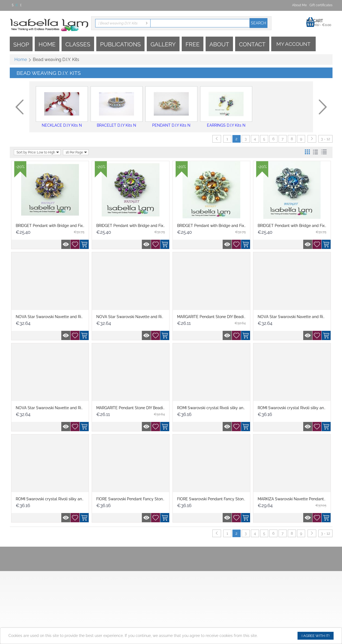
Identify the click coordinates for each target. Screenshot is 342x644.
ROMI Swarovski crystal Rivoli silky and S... (214, 408)
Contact (252, 44)
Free (193, 44)
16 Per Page (76, 152)
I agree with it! (316, 636)
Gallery (163, 44)
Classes (78, 44)
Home (47, 44)
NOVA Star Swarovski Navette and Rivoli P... (54, 317)
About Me (299, 5)
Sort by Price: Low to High (38, 152)
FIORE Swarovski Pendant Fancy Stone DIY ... (136, 499)
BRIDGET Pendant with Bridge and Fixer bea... (56, 226)
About (219, 44)
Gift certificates (321, 5)
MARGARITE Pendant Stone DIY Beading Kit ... (217, 317)
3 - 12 (325, 139)
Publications (120, 44)
